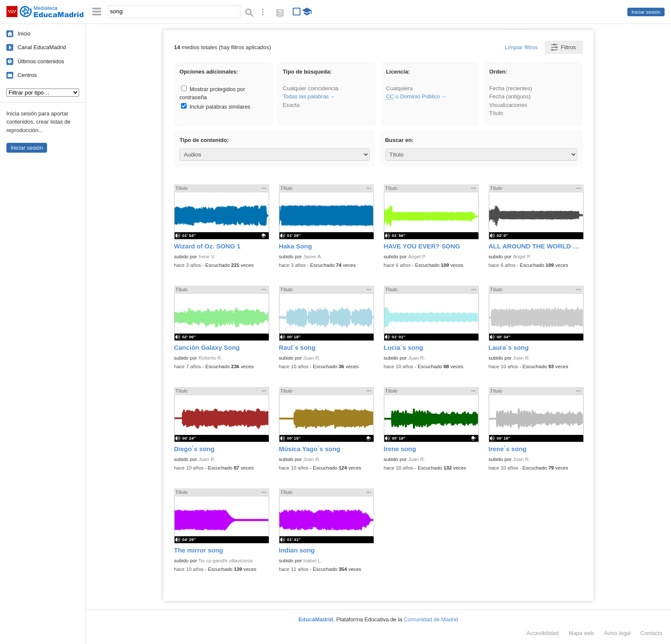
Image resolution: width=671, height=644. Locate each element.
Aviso (617, 633)
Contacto (651, 633)
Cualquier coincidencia (311, 88)
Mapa (582, 633)
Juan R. (312, 358)
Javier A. (313, 257)
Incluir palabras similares (216, 107)
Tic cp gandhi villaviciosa (225, 561)
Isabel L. (313, 561)
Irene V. (207, 257)
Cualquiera (399, 88)
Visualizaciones (508, 105)
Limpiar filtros (521, 47)
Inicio (24, 34)
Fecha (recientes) (511, 88)
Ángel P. (417, 257)
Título (496, 113)
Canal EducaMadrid (42, 47)
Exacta (291, 105)
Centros (27, 75)
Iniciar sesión (646, 12)
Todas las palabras (306, 96)
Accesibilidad (542, 633)
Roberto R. (211, 358)
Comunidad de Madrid (431, 619)
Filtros (563, 47)
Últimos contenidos (41, 61)
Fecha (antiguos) (510, 96)
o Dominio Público (413, 96)
